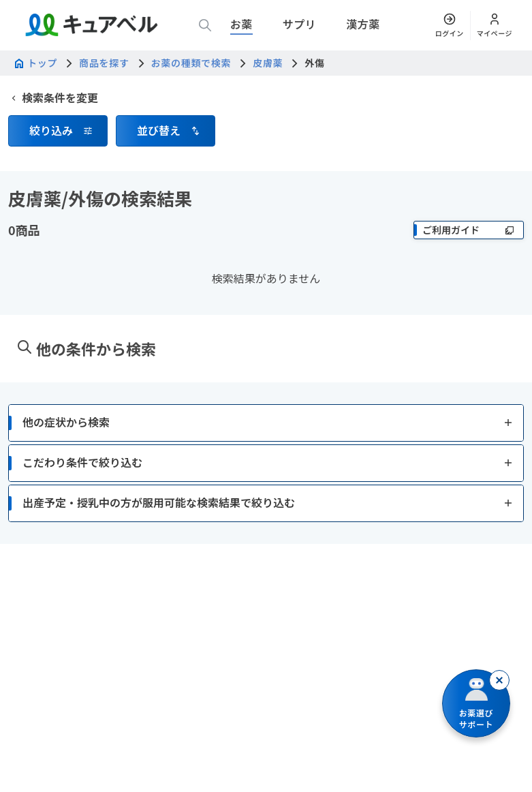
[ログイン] (450, 25)
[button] (58, 131)
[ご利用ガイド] (469, 230)
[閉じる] (499, 680)
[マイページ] (495, 25)
